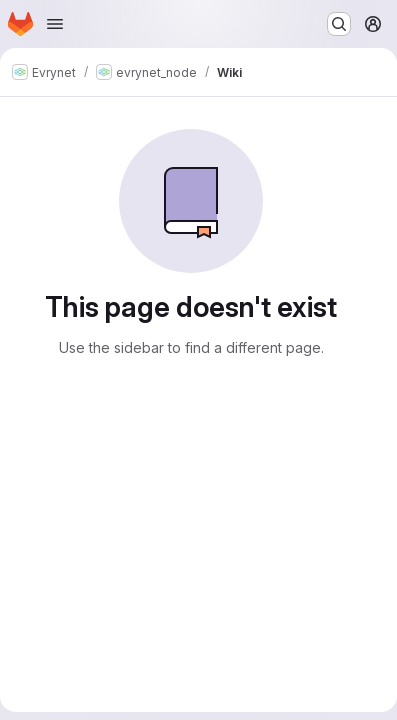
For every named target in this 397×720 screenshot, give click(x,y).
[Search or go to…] (339, 24)
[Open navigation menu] (55, 24)
